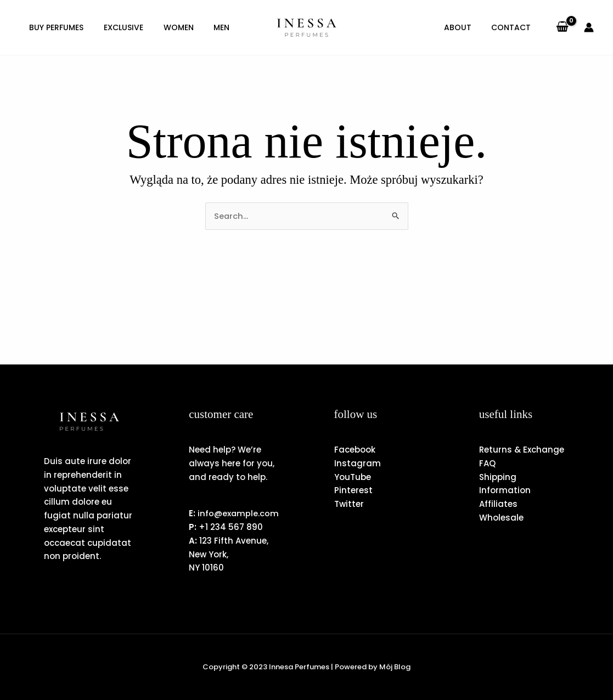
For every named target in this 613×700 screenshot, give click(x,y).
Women (169, 27)
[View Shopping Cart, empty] (562, 27)
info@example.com (230, 513)
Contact (513, 27)
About (464, 27)
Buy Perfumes (55, 27)
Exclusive (118, 27)
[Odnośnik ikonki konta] (589, 27)
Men (209, 27)
